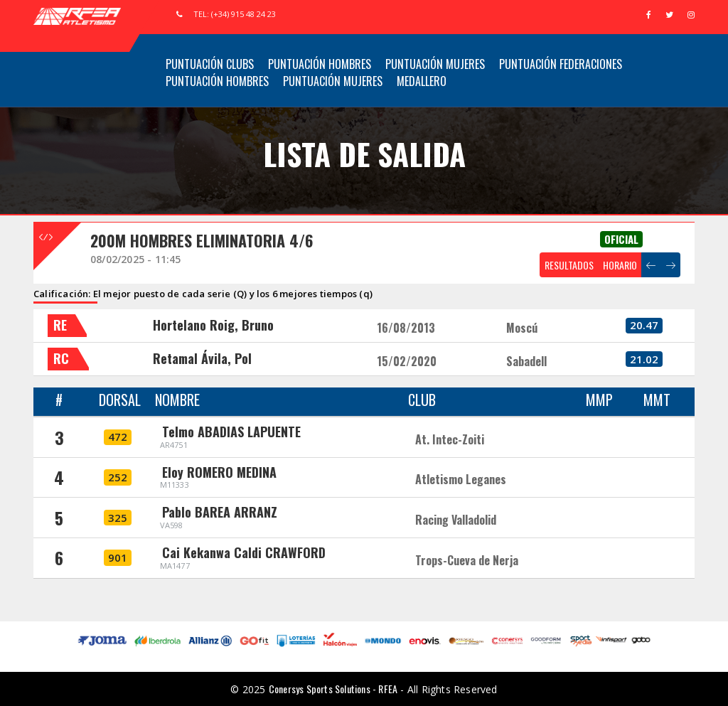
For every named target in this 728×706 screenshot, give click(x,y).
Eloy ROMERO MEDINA (219, 472)
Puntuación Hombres (320, 64)
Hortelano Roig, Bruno (213, 325)
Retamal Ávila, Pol (202, 358)
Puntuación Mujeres (435, 64)
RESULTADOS (569, 265)
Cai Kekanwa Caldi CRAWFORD (244, 552)
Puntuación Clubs (210, 64)
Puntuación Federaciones (561, 64)
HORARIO (620, 265)
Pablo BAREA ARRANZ (220, 512)
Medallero (422, 81)
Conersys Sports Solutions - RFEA (333, 689)
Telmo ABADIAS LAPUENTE (231, 432)
